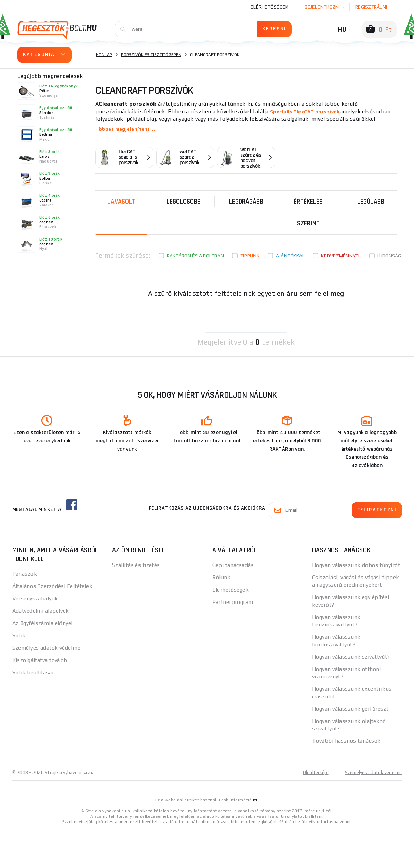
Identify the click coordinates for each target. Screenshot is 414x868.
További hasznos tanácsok (346, 741)
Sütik (19, 636)
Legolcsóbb (184, 202)
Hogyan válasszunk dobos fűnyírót (356, 565)
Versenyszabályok (35, 599)
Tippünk (250, 256)
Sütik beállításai (33, 672)
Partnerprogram (233, 602)
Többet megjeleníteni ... (128, 129)
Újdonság (389, 256)
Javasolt (121, 202)
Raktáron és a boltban (195, 256)
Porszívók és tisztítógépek (151, 55)
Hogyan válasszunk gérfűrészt (350, 709)
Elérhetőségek (269, 7)
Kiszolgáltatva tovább (40, 660)
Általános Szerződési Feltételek (52, 586)
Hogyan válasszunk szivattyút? (351, 657)
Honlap (104, 55)
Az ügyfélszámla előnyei (43, 623)
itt (255, 800)
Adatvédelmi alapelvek (41, 611)
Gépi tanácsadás (233, 565)
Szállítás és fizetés (136, 565)
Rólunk (222, 577)
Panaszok (25, 574)
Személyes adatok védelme (46, 648)
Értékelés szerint (308, 212)
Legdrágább (246, 202)
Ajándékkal (290, 256)
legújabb (371, 202)
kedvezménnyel (341, 256)
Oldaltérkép (312, 772)
